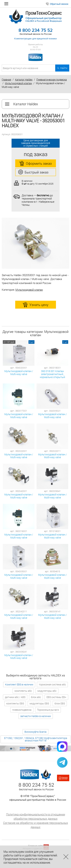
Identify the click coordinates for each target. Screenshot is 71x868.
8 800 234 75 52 (36, 30)
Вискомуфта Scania (35, 732)
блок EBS (60, 703)
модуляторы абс (47, 691)
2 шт (65, 342)
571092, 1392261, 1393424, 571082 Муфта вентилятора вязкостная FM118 (36, 739)
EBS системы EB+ (56, 697)
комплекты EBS (15, 703)
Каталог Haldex (24, 80)
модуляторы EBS (39, 703)
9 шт (31, 342)
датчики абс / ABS (15, 697)
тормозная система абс (52, 684)
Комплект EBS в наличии (19, 684)
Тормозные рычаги (48, 710)
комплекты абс (23, 691)
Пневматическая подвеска (52, 80)
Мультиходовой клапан (18, 83)
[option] (35, 243)
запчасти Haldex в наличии (36, 716)
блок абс (36, 697)
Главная (6, 80)
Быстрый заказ (33, 172)
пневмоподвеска (22, 710)
